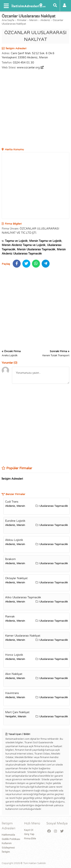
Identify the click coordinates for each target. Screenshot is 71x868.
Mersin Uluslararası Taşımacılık (36, 249)
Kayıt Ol (29, 830)
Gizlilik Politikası (11, 839)
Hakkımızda (8, 835)
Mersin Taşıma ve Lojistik (45, 241)
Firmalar (22, 20)
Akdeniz (45, 20)
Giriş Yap (29, 834)
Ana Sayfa (8, 20)
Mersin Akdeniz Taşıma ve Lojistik (24, 245)
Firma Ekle (30, 839)
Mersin (33, 20)
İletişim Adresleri (12, 479)
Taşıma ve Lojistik (16, 241)
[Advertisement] (35, 109)
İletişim (6, 852)
